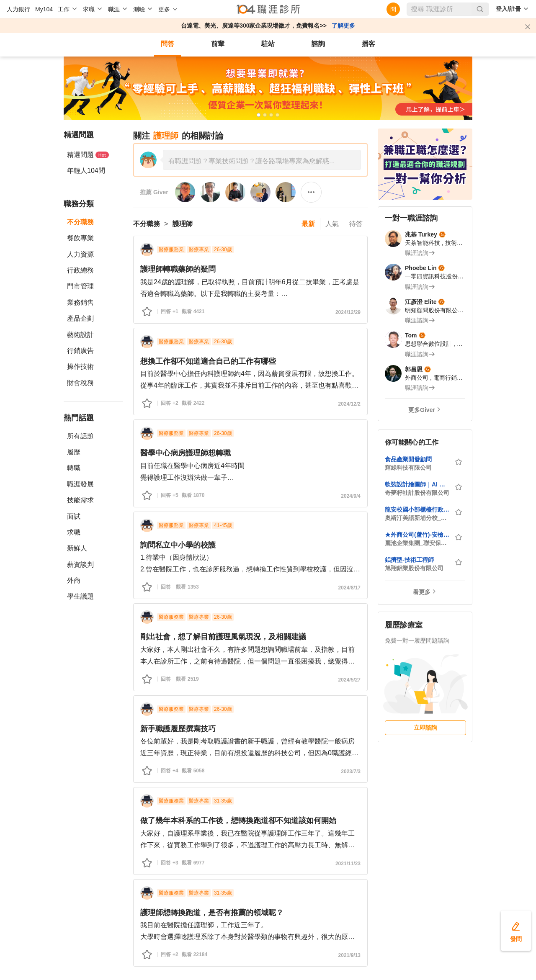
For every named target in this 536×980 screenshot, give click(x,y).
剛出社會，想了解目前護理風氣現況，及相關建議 (223, 637)
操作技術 (80, 367)
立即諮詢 (425, 728)
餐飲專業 (80, 238)
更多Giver (422, 410)
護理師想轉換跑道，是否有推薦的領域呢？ (212, 913)
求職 (74, 532)
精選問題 (88, 155)
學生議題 (80, 596)
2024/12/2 (349, 404)
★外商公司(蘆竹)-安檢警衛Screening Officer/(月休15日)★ (417, 535)
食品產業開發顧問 (408, 459)
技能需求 (80, 500)
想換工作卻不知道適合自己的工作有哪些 (208, 361)
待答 (356, 224)
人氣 (332, 224)
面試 (74, 516)
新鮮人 (77, 548)
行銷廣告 (80, 351)
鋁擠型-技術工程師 (409, 560)
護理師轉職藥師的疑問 (178, 269)
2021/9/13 (349, 955)
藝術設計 (80, 335)
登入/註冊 (508, 9)
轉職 (74, 468)
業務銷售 (80, 302)
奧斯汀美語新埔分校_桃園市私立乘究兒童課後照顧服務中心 (417, 518)
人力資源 (80, 254)
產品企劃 (80, 318)
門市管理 (80, 286)
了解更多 (343, 26)
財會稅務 (80, 383)
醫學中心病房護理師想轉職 (186, 453)
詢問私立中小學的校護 (178, 545)
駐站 (268, 44)
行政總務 (80, 270)
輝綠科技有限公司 (408, 468)
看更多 (422, 592)
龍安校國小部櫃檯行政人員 (417, 509)
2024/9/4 (351, 496)
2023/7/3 (351, 772)
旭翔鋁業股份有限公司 (414, 568)
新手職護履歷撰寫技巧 (178, 729)
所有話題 (80, 436)
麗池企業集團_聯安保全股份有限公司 (417, 543)
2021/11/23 (348, 864)
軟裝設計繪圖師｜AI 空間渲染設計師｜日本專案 (417, 484)
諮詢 (318, 44)
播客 (368, 44)
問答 (167, 44)
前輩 (218, 44)
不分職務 (80, 222)
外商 (74, 580)
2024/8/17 (349, 588)
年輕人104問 (86, 171)
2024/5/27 (349, 680)
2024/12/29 (348, 312)
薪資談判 (80, 565)
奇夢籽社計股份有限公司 (417, 493)
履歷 (74, 452)
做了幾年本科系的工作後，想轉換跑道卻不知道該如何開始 (238, 821)
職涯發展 (80, 484)
